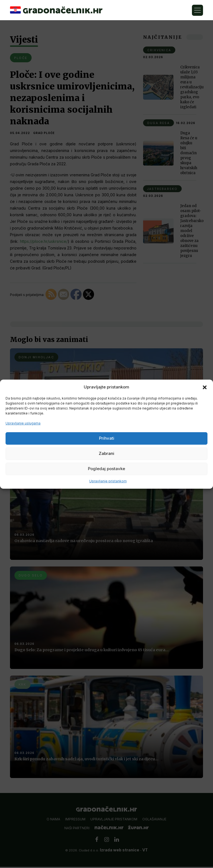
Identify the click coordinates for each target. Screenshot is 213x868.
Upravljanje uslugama (23, 423)
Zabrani (106, 453)
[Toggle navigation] (197, 10)
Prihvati (107, 438)
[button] (205, 387)
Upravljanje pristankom (108, 481)
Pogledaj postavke (106, 469)
